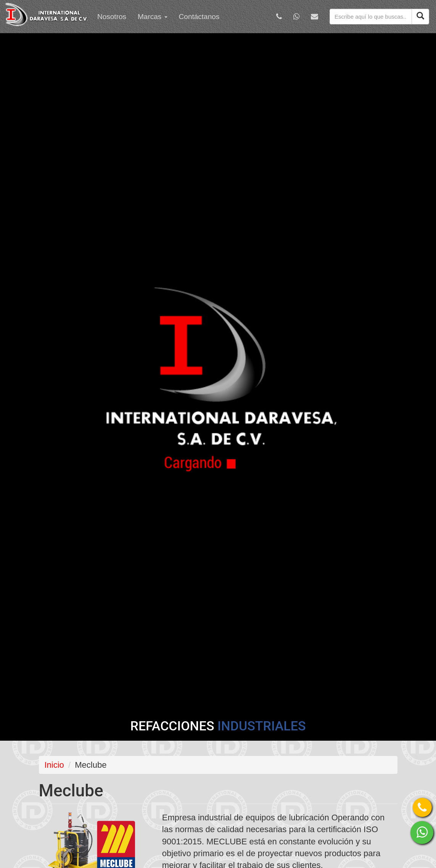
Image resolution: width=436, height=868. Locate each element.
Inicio (54, 765)
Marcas (153, 17)
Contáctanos (199, 17)
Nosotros (112, 17)
